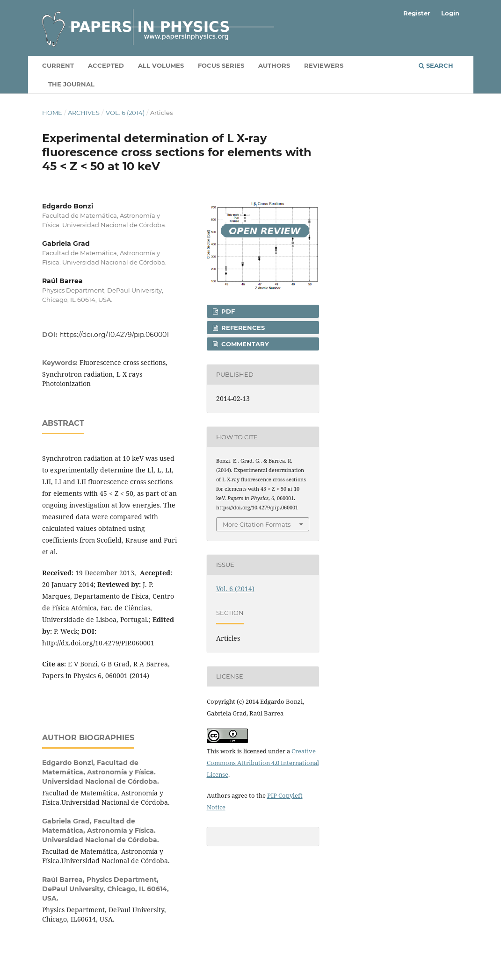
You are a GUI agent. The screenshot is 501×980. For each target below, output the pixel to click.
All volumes (161, 65)
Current (58, 65)
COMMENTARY (244, 344)
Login (450, 13)
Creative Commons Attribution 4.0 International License (263, 763)
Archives (84, 113)
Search (436, 65)
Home (52, 113)
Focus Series (221, 65)
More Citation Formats (257, 524)
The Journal (71, 84)
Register (417, 13)
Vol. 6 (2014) (125, 113)
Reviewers (324, 65)
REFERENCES (242, 328)
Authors (274, 65)
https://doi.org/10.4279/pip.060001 (114, 335)
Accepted (106, 65)
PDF (227, 311)
